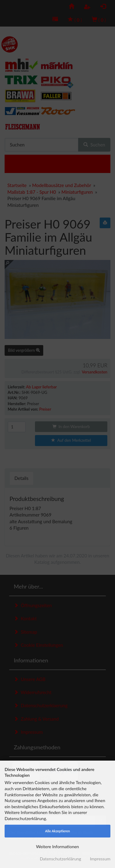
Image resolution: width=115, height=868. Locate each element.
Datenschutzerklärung (61, 859)
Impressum (100, 859)
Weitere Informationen (58, 846)
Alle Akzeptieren (57, 831)
